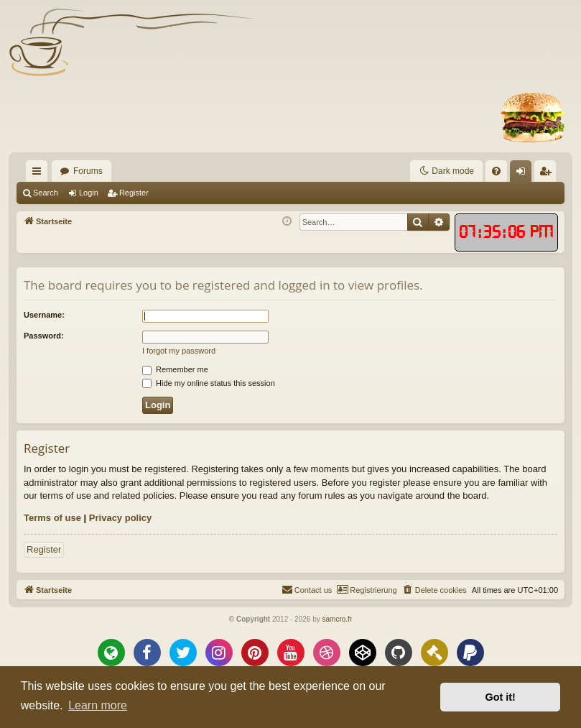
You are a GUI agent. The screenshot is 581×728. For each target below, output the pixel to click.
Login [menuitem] (524, 174)
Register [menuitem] (548, 174)
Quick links (39, 174)
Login (89, 193)
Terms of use (52, 518)
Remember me (175, 369)
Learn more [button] (98, 705)
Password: (44, 336)
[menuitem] (361, 171)
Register (134, 193)
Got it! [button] (501, 697)
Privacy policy (120, 518)
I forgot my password (179, 351)
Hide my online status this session (209, 383)
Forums (88, 171)
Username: (44, 315)
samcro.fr (337, 619)
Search (46, 193)
